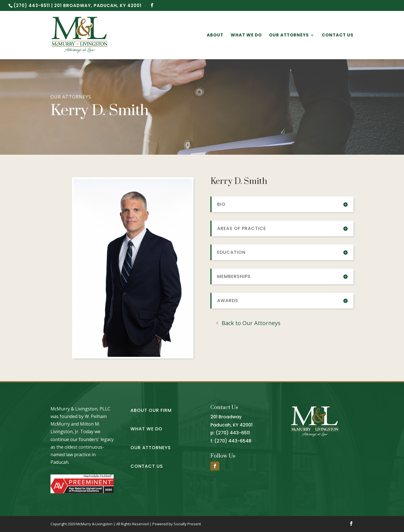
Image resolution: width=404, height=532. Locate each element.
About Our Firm (151, 410)
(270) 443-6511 (233, 433)
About (215, 36)
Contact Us (338, 36)
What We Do (246, 36)
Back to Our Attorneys (251, 323)
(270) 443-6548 (233, 441)
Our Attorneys (289, 36)
